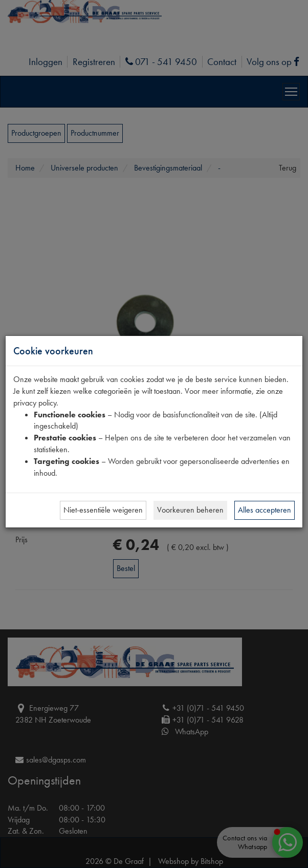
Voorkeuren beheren (190, 510)
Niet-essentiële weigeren (103, 510)
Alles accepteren (265, 510)
